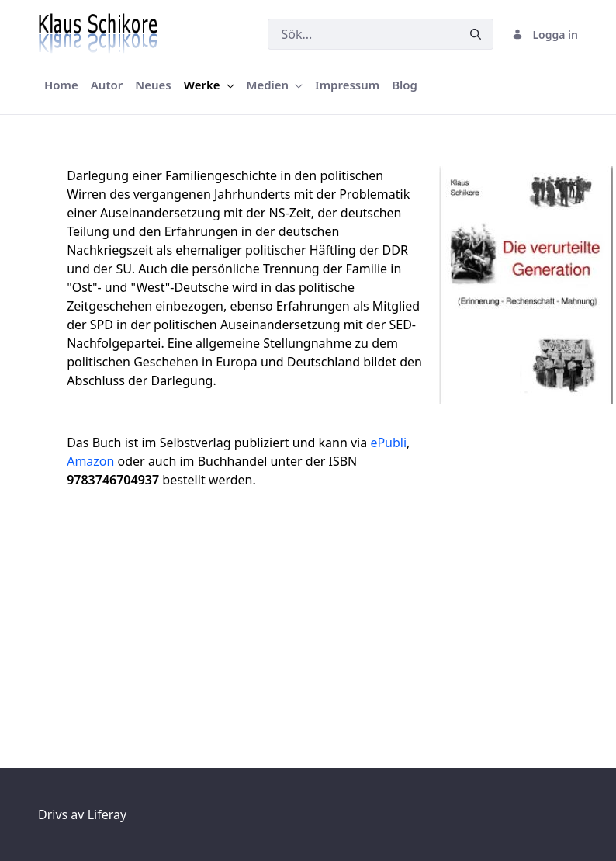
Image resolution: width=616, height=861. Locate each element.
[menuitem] (61, 85)
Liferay (107, 814)
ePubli (388, 443)
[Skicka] (476, 35)
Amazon (90, 461)
